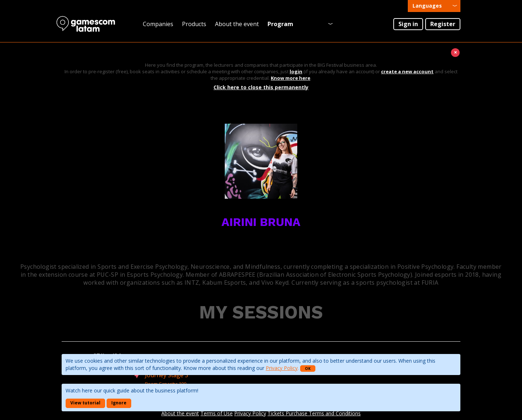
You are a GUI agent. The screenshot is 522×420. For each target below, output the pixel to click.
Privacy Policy (282, 368)
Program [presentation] (280, 24)
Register (443, 24)
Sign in (408, 24)
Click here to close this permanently (261, 87)
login (296, 71)
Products (194, 24)
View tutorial (85, 403)
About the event (237, 24)
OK (308, 368)
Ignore (119, 403)
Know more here (291, 78)
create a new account (407, 71)
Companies (158, 24)
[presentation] (434, 6)
